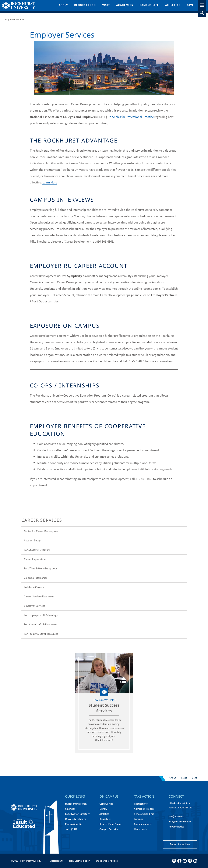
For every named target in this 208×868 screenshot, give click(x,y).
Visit (106, 5)
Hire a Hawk (140, 829)
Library (103, 809)
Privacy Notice (176, 827)
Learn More (50, 182)
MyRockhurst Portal (76, 804)
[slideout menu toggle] (202, 4)
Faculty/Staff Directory (77, 814)
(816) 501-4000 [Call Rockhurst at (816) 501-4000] (176, 816)
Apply (63, 5)
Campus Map (106, 804)
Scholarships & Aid (144, 814)
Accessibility (57, 861)
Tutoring (139, 819)
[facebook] (179, 861)
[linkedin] (195, 861)
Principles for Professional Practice (131, 117)
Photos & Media (74, 824)
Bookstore (105, 819)
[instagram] (174, 861)
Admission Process (144, 809)
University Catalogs (75, 819)
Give (190, 5)
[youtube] (185, 861)
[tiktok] (190, 861)
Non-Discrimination (80, 861)
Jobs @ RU (71, 829)
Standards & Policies (107, 861)
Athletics (173, 5)
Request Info (85, 5)
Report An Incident (180, 844)
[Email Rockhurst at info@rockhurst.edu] (180, 822)
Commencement (143, 824)
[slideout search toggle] (202, 13)
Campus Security (109, 829)
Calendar (70, 809)
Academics (125, 5)
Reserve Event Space (111, 824)
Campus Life (149, 5)
